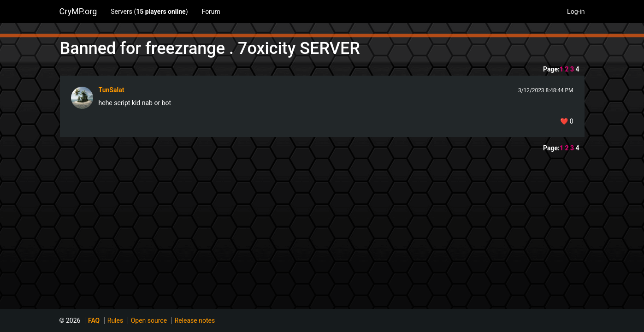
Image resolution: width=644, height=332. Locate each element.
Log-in (576, 12)
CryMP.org (78, 11)
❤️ (567, 121)
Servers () (149, 12)
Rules (115, 320)
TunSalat (112, 90)
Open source (149, 320)
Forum (211, 12)
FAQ (94, 320)
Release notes (195, 320)
